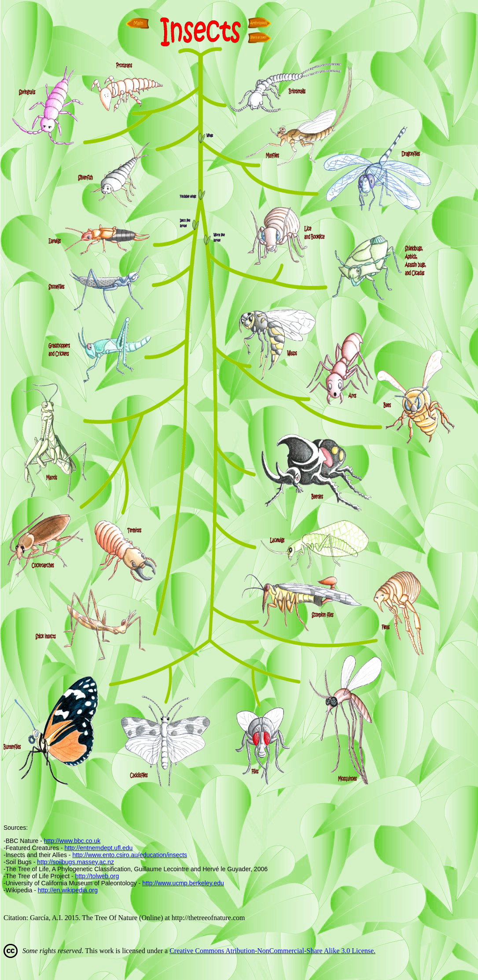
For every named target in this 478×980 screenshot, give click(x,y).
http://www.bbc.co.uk (72, 841)
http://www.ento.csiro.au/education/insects (130, 855)
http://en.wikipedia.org (68, 890)
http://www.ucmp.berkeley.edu (183, 883)
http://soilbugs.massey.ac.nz (75, 862)
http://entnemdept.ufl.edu (99, 848)
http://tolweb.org (97, 876)
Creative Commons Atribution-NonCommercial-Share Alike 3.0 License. (272, 951)
